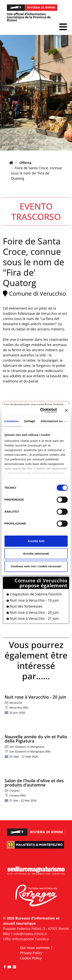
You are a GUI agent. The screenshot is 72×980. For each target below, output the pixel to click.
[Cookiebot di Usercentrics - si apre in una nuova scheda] (42, 410)
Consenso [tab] (11, 421)
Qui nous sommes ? (36, 948)
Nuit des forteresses (24, 606)
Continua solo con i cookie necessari (36, 566)
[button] (63, 27)
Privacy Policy (31, 953)
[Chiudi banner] (66, 410)
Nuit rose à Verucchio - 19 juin (33, 600)
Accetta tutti (36, 541)
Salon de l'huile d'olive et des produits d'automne (34, 783)
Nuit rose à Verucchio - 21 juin (33, 618)
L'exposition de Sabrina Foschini (34, 594)
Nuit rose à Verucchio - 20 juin (33, 612)
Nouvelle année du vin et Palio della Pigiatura (36, 739)
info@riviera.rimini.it (30, 934)
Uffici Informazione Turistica (26, 939)
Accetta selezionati (36, 554)
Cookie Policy (31, 958)
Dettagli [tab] (30, 421)
